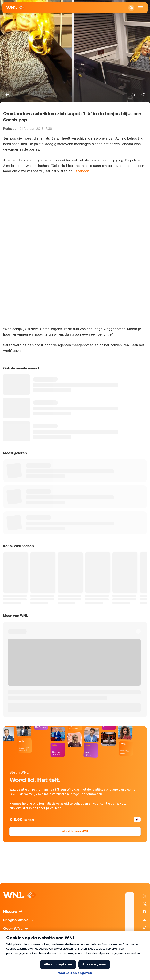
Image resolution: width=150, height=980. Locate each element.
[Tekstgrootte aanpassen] (133, 95)
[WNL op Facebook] (145, 912)
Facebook (81, 171)
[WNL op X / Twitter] (145, 904)
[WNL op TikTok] (145, 927)
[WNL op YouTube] (145, 919)
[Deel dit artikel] (143, 95)
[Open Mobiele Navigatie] (141, 8)
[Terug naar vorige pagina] (7, 95)
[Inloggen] (131, 8)
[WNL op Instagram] (145, 896)
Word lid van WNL (75, 832)
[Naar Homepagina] (16, 8)
